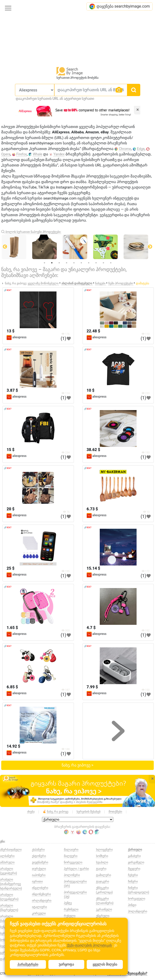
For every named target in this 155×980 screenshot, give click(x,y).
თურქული (39, 869)
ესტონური (39, 856)
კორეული (39, 913)
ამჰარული (7, 862)
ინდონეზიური (41, 894)
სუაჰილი (102, 862)
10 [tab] (111, 263)
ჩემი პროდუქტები (121, 283)
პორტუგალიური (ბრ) (75, 884)
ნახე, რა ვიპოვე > (77, 765)
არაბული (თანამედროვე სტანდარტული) (11, 884)
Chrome (125, 149)
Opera (6, 154)
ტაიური (101, 869)
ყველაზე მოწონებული (43, 283)
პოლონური (72, 875)
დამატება (142, 283)
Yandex (59, 154)
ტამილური (104, 875)
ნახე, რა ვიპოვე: (16, 283)
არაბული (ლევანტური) (9, 897)
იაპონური (39, 875)
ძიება (31, 812)
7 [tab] (89, 263)
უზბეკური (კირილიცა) (104, 890)
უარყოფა (66, 964)
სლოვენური (104, 850)
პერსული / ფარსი (76, 869)
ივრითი (37, 881)
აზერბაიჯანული (11, 850)
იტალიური (39, 907)
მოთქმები (115, 812)
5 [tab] (74, 263)
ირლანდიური (42, 901)
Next (150, 247)
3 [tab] (59, 263)
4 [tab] (67, 263)
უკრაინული (104, 909)
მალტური (71, 856)
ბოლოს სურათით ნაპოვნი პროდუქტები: (33, 232)
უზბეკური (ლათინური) (105, 901)
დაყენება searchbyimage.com (120, 6)
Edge (141, 149)
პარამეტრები (28, 964)
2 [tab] (52, 263)
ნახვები (101, 283)
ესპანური (38, 850)
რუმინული (71, 909)
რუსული (70, 916)
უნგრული (103, 916)
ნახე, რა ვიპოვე (56, 812)
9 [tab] (103, 263)
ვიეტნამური (40, 862)
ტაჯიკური (103, 881)
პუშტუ (68, 903)
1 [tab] (44, 263)
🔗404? (8, 290)
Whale (38, 154)
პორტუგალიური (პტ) (75, 894)
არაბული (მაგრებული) (9, 908)
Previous (5, 247)
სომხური (102, 856)
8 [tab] (96, 263)
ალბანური (7, 856)
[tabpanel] (78, 247)
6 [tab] (81, 263)
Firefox (21, 154)
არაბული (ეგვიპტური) (8, 871)
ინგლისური (40, 888)
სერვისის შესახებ (89, 812)
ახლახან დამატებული (77, 283)
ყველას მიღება (105, 964)
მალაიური (71, 850)
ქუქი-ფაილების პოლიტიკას (89, 945)
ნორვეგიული (73, 862)
